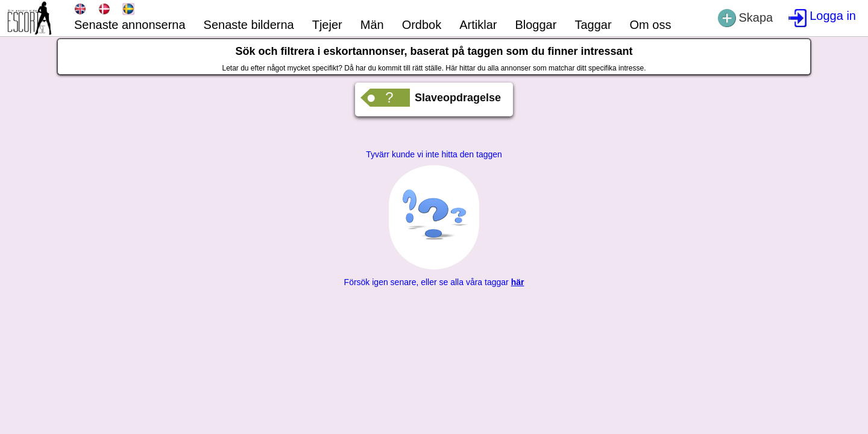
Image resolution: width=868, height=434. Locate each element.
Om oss (651, 25)
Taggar (593, 25)
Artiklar (478, 25)
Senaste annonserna (130, 25)
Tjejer (327, 25)
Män (372, 25)
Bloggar (536, 25)
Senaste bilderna (249, 25)
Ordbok (422, 25)
